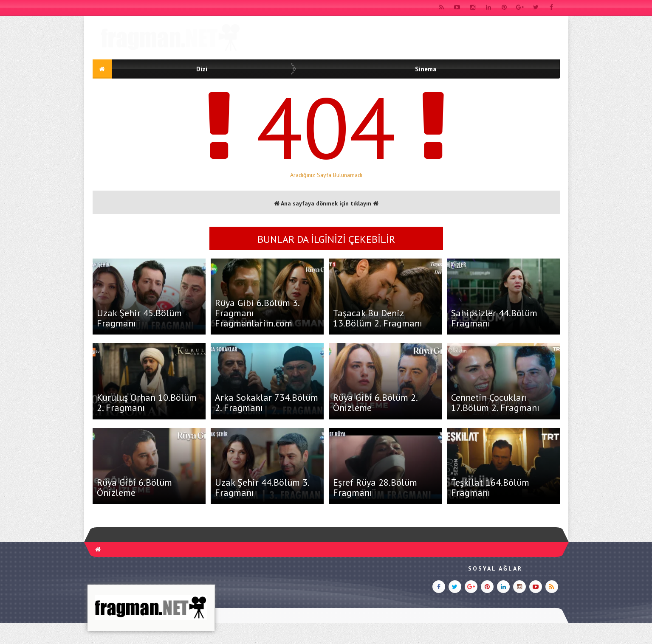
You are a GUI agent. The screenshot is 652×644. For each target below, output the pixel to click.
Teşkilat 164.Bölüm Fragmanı (490, 487)
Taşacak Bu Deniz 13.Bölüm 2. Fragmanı (378, 318)
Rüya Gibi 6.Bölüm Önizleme (134, 487)
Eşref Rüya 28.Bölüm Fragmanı (375, 487)
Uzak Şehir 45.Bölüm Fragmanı (139, 318)
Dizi (202, 69)
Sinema (426, 69)
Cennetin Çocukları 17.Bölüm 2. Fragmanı (495, 402)
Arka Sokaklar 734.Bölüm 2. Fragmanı (267, 402)
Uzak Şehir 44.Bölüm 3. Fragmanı (262, 487)
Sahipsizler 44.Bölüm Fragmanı (494, 318)
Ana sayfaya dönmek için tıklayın (326, 203)
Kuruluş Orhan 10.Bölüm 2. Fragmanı (147, 402)
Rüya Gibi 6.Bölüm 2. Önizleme (375, 402)
